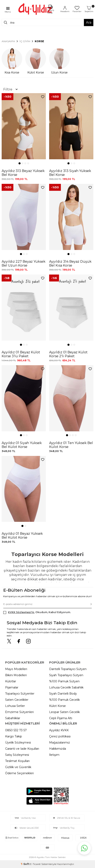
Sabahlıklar (13, 718)
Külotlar (11, 681)
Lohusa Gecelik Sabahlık (66, 687)
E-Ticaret (35, 864)
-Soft (25, 864)
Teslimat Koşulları (17, 761)
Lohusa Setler (15, 706)
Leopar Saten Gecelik (64, 712)
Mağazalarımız (60, 743)
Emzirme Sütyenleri (19, 712)
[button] (20, 163)
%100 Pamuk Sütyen (64, 681)
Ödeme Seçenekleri (19, 773)
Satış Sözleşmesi (17, 755)
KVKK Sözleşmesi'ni (21, 612)
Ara (89, 22)
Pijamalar (12, 687)
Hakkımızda (58, 749)
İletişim (54, 755)
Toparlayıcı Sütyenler (20, 694)
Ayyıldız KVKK (59, 730)
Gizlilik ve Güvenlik (18, 767)
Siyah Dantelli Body (63, 694)
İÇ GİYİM (25, 41)
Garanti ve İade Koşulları (22, 749)
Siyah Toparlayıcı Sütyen (66, 675)
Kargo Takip (14, 736)
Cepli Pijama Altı (61, 718)
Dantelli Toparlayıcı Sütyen (68, 669)
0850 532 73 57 (16, 730)
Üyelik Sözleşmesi (18, 743)
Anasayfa (8, 41)
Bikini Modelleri (16, 675)
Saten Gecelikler (17, 700)
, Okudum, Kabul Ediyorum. (37, 612)
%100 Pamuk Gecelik (64, 700)
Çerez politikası (60, 736)
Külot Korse (57, 706)
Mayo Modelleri (16, 669)
